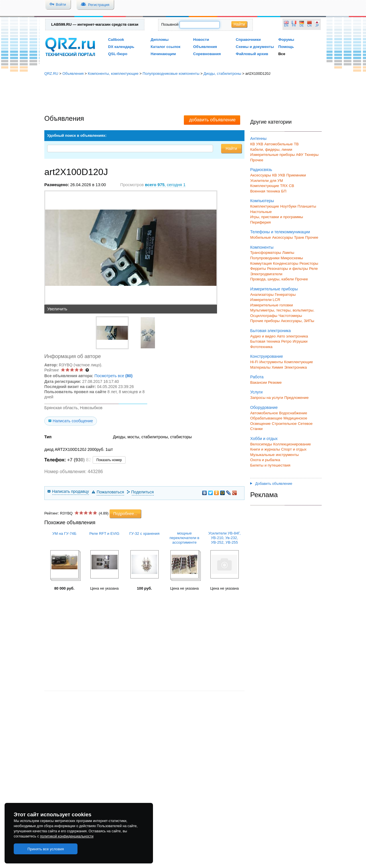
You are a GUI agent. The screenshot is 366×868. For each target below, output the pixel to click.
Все (282, 54)
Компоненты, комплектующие (113, 74)
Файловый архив (252, 54)
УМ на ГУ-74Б (64, 534)
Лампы (288, 253)
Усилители (259, 181)
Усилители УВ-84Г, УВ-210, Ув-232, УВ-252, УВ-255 (225, 538)
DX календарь (121, 47)
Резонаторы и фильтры (288, 269)
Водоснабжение (293, 413)
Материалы (260, 367)
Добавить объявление (271, 484)
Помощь (286, 47)
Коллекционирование (292, 444)
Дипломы (160, 40)
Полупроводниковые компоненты (171, 74)
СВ (291, 186)
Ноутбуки (288, 206)
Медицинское (295, 418)
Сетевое (305, 424)
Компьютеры (262, 201)
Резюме (275, 382)
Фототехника (261, 347)
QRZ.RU (51, 74)
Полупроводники (265, 258)
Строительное (284, 424)
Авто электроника (292, 336)
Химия (277, 367)
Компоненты (262, 247)
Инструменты (271, 362)
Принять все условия (46, 849)
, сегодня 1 (165, 185)
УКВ (260, 144)
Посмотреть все (113, 376)
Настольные (261, 212)
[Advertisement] (183, 96)
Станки (256, 429)
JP (317, 26)
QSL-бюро (118, 54)
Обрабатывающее (266, 418)
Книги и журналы (265, 449)
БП (284, 191)
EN (286, 26)
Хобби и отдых (264, 439)
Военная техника (265, 191)
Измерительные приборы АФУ (277, 155)
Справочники (248, 40)
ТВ (296, 144)
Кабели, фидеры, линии (271, 149)
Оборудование (264, 407)
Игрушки (300, 341)
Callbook (116, 40)
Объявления (205, 47)
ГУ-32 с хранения (144, 534)
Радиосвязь (261, 170)
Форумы (286, 40)
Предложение (296, 398)
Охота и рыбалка (265, 460)
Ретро (286, 341)
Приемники (296, 175)
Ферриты (258, 269)
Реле (313, 269)
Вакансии (258, 382)
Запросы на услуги (267, 398)
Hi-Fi (254, 362)
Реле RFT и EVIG (105, 534)
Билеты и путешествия (270, 465)
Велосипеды (261, 444)
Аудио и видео (263, 336)
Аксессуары (261, 175)
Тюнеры (312, 155)
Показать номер (109, 460)
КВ (253, 144)
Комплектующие (265, 206)
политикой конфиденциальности (67, 836)
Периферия (260, 222)
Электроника (296, 367)
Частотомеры (290, 316)
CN (310, 26)
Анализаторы (262, 295)
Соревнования (207, 54)
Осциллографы (264, 316)
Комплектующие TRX (269, 186)
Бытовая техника (265, 341)
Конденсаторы (286, 263)
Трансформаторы (266, 253)
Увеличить (57, 309)
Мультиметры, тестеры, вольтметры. (282, 310)
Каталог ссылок (166, 47)
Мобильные (260, 237)
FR (294, 26)
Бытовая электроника (270, 331)
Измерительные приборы (274, 289)
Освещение (260, 424)
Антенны (258, 138)
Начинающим (163, 54)
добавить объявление (212, 120)
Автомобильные (279, 144)
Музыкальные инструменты (274, 455)
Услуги (256, 392)
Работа (257, 377)
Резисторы (309, 263)
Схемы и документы (255, 47)
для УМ (277, 181)
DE (302, 26)
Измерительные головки (271, 305)
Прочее (257, 160)
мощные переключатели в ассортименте (184, 538)
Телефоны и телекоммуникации (280, 232)
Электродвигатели (266, 274)
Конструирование (267, 356)
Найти (239, 24)
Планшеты (307, 206)
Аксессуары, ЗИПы (298, 321)
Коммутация (261, 263)
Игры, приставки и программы (277, 217)
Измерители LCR (265, 300)
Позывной (170, 24)
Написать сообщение (73, 421)
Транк (299, 237)
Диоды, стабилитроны (222, 74)
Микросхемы (292, 258)
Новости (201, 40)
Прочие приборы (265, 321)
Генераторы (285, 295)
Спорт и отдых (294, 449)
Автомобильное (264, 413)
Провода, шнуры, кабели (272, 279)
